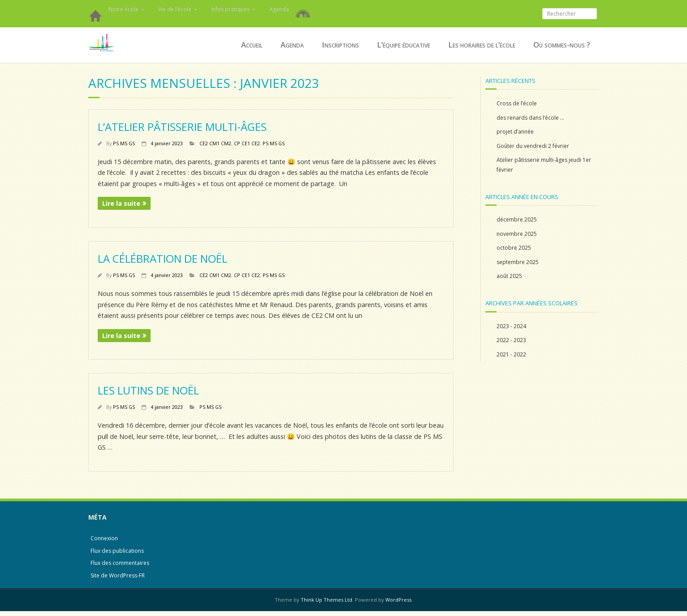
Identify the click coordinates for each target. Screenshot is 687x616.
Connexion (104, 538)
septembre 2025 (518, 262)
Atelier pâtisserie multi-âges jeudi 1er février (544, 165)
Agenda (279, 9)
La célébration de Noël (162, 258)
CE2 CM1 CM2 (215, 143)
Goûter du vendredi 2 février (533, 146)
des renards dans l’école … (530, 118)
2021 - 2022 (511, 354)
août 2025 (509, 276)
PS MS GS (124, 143)
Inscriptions (340, 45)
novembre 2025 (517, 234)
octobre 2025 (514, 248)
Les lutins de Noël (148, 390)
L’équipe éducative (404, 45)
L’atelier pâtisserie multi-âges (182, 127)
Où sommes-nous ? (562, 45)
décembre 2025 (517, 219)
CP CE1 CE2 (247, 143)
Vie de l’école (175, 9)
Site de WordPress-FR (118, 575)
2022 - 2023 (511, 340)
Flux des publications (117, 551)
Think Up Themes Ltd (326, 600)
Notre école (123, 9)
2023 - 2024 (511, 326)
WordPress (398, 600)
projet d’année (515, 132)
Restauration (305, 9)
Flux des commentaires (120, 563)
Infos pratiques (230, 9)
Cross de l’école (517, 103)
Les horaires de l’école (482, 45)
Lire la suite (121, 203)
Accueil (95, 18)
